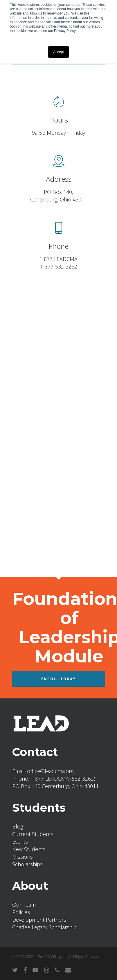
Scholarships (27, 864)
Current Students (33, 834)
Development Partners (39, 920)
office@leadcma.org (50, 771)
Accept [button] (59, 52)
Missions (22, 857)
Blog (18, 826)
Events (20, 842)
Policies (21, 912)
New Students (29, 849)
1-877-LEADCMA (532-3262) (63, 779)
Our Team (24, 905)
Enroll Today (59, 679)
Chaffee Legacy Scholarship (44, 927)
